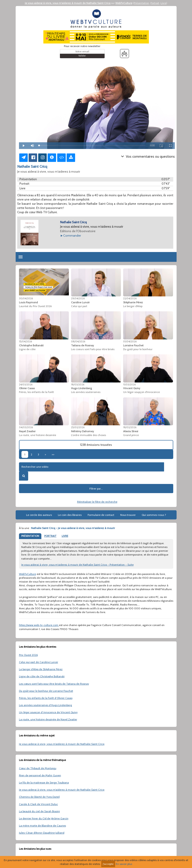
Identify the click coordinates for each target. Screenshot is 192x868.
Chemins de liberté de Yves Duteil (39, 797)
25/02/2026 (78, 427)
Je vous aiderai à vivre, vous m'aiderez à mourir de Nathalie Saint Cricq (68, 3)
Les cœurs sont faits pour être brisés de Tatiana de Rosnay (54, 684)
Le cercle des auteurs (39, 515)
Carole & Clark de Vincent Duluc (38, 804)
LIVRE (65, 536)
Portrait (155, 3)
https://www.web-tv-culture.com (39, 625)
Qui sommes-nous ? (154, 515)
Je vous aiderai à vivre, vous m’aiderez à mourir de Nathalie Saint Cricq (62, 744)
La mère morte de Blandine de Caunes (42, 826)
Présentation (141, 3)
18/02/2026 (130, 427)
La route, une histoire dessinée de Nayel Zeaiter (48, 719)
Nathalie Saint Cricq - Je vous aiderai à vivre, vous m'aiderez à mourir (73, 528)
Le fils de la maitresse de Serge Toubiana (44, 782)
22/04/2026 (130, 298)
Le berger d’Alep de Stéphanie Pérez (41, 669)
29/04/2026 (78, 298)
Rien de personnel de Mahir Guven (40, 775)
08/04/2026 (78, 341)
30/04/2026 (26, 298)
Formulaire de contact (101, 515)
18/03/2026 (78, 384)
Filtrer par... (96, 489)
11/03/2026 (129, 384)
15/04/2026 (25, 341)
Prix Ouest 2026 (28, 655)
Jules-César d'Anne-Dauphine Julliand (42, 833)
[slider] (92, 146)
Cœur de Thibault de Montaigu (38, 768)
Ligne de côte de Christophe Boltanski (42, 676)
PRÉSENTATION (30, 536)
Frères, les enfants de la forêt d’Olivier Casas (46, 698)
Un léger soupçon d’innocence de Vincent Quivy (48, 712)
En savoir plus (124, 864)
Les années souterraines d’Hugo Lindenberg (45, 705)
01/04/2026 (130, 341)
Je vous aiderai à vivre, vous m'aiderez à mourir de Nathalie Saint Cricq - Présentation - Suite (77, 565)
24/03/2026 (26, 384)
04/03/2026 (26, 427)
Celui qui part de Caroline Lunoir (39, 662)
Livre (163, 3)
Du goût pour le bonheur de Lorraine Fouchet (46, 691)
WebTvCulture (124, 3)
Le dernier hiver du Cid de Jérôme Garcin (44, 818)
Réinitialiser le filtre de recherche (97, 502)
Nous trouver (128, 515)
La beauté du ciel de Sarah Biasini (39, 811)
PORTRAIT (50, 536)
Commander (72, 236)
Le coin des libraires (70, 515)
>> (53, 454)
